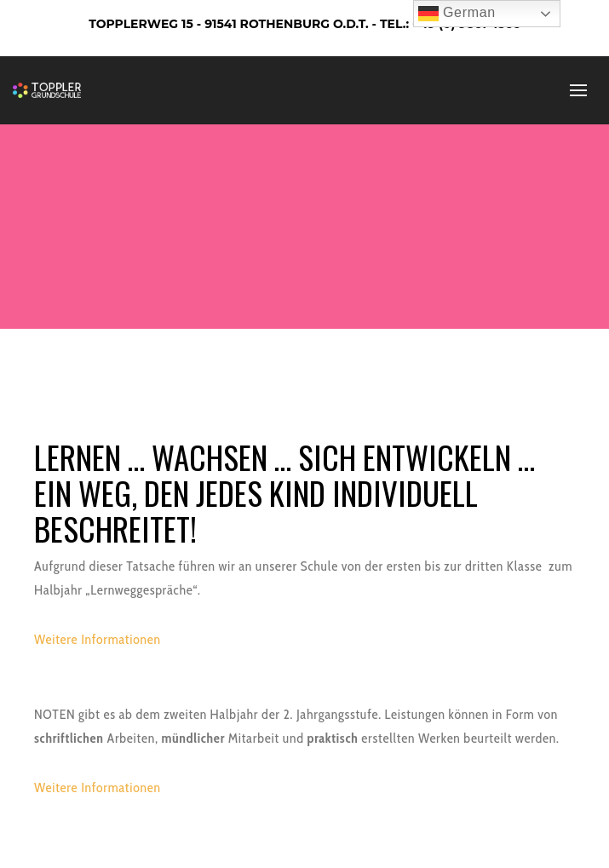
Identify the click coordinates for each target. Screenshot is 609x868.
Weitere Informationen (98, 639)
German (457, 14)
